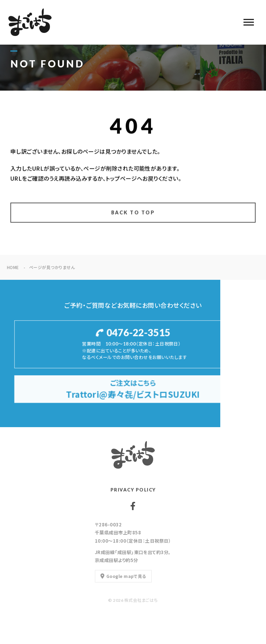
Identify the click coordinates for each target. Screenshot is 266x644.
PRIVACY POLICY (133, 490)
